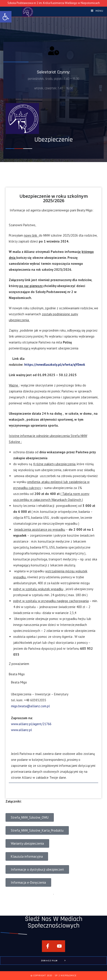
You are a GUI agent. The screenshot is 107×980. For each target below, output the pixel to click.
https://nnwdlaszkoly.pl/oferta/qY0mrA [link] (55, 365)
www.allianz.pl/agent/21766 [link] (31, 724)
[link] (6, 17)
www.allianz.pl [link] (22, 730)
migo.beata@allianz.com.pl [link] (30, 706)
